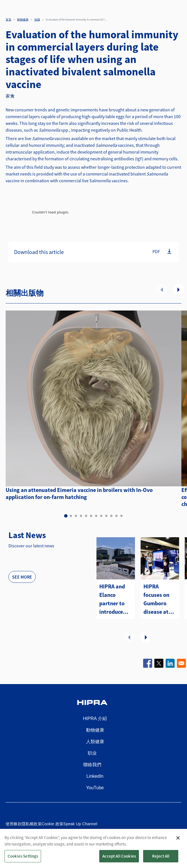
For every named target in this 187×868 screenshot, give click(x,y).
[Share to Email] (181, 663)
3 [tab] (76, 516)
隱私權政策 (32, 824)
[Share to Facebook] (148, 663)
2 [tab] (71, 516)
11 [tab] (116, 516)
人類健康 (95, 742)
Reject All (161, 860)
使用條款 (14, 824)
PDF (156, 251)
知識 (37, 20)
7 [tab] (96, 516)
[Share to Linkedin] (170, 663)
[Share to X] (159, 663)
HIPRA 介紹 (95, 719)
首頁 (8, 20)
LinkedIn (95, 776)
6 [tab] (91, 516)
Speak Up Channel (80, 824)
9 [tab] (106, 516)
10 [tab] (111, 516)
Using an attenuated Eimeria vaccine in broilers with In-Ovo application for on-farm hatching (79, 493)
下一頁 (179, 289)
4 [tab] (81, 516)
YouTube (95, 788)
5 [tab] (86, 516)
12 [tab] (121, 516)
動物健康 (23, 20)
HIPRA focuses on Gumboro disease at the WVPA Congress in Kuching (158, 599)
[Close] (178, 842)
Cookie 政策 (52, 824)
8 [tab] (101, 516)
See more (22, 577)
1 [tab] (66, 516)
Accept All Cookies (119, 860)
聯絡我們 (92, 765)
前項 (162, 289)
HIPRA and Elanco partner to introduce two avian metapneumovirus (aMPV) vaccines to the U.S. (116, 599)
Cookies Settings (23, 860)
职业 (92, 753)
